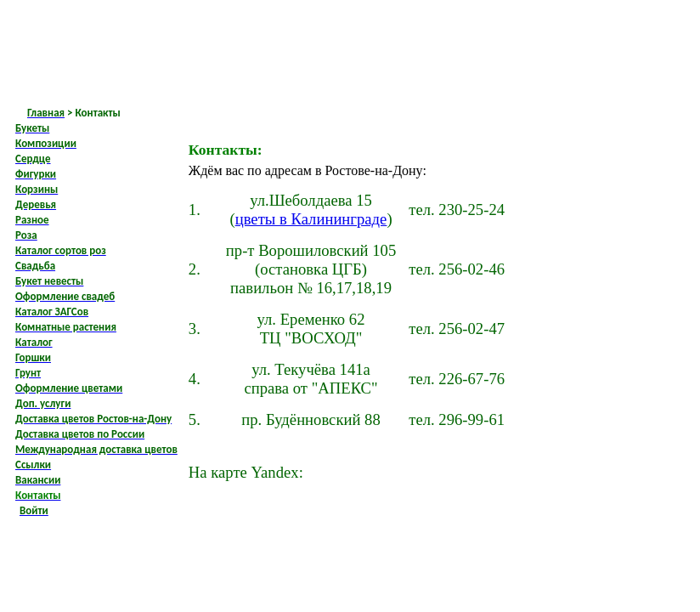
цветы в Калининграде (311, 219)
